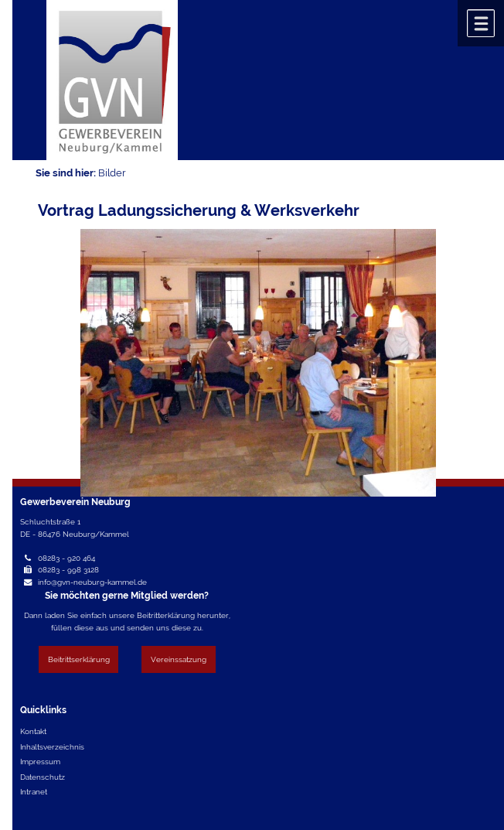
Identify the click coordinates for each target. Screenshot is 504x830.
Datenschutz (43, 777)
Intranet (34, 791)
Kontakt (33, 731)
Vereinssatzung (179, 659)
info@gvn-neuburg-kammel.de (92, 582)
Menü (481, 23)
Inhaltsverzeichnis (52, 746)
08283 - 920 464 (66, 558)
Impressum (40, 761)
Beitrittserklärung (79, 659)
